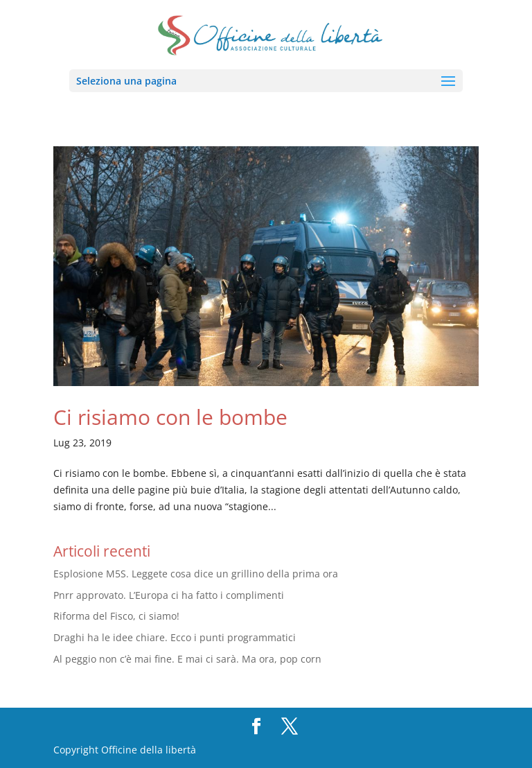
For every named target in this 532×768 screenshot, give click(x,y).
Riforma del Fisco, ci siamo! (116, 616)
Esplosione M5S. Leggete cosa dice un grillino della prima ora (196, 574)
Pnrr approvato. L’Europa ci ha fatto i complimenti (169, 595)
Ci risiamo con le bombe (170, 417)
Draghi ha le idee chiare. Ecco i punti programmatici (175, 637)
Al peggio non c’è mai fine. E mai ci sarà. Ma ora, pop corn (187, 659)
